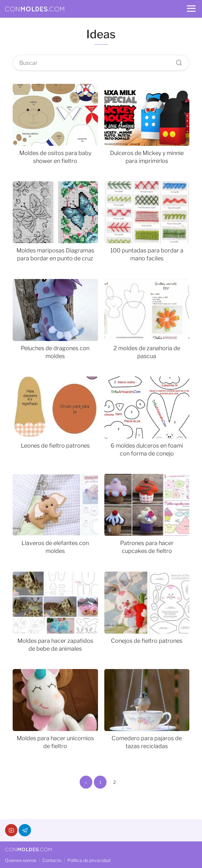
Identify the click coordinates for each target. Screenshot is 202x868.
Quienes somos (21, 860)
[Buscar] (177, 61)
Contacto (52, 860)
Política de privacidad (89, 860)
